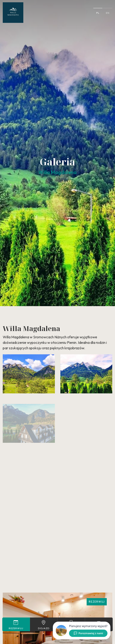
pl (98, 13)
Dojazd (44, 625)
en (108, 13)
